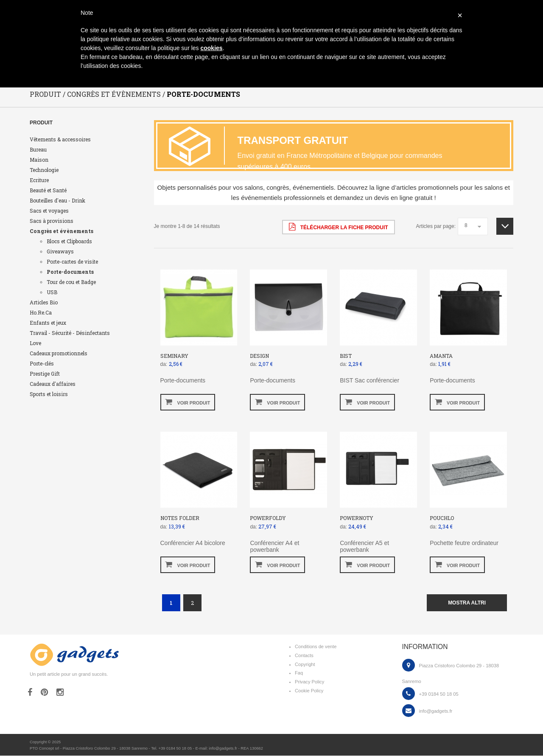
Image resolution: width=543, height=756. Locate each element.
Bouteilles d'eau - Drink (57, 200)
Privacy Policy (309, 682)
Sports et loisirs (49, 394)
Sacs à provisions (52, 221)
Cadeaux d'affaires (53, 384)
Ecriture (39, 180)
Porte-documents (70, 272)
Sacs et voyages (49, 211)
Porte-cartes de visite (72, 261)
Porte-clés (42, 363)
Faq (299, 673)
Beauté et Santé (48, 190)
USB (52, 292)
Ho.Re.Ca (41, 312)
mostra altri (467, 603)
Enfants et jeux (48, 323)
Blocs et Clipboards (69, 241)
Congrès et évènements (62, 231)
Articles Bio (44, 302)
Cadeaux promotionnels (59, 353)
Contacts (304, 655)
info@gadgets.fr (436, 711)
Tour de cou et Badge (71, 282)
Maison (39, 160)
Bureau (38, 149)
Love (35, 343)
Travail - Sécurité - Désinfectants (70, 333)
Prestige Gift (45, 374)
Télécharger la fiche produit (338, 227)
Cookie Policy (309, 691)
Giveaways (60, 251)
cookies (211, 48)
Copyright (305, 664)
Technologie (44, 170)
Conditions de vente (316, 647)
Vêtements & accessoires (60, 139)
